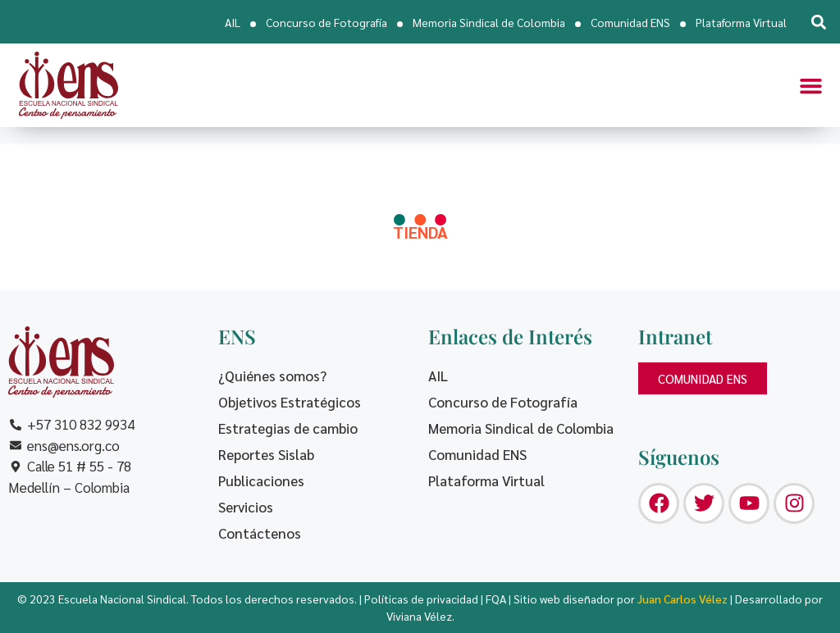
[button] (818, 22)
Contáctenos (260, 533)
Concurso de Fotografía (326, 22)
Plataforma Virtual (741, 22)
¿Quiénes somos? (272, 376)
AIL (233, 22)
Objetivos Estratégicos (290, 402)
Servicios (246, 507)
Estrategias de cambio (288, 428)
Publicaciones (261, 480)
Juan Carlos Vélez (682, 599)
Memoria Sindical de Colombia (489, 22)
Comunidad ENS (630, 22)
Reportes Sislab (266, 454)
